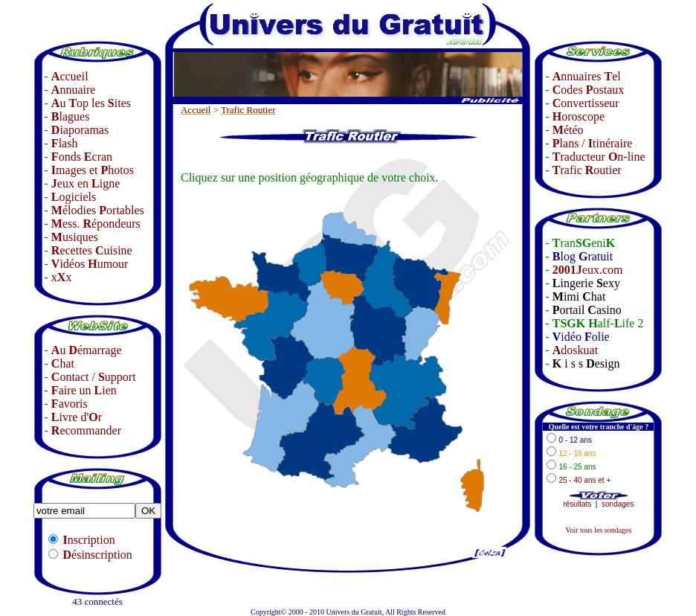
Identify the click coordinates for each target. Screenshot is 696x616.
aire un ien (84, 390)
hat (63, 363)
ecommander (86, 430)
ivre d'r (77, 417)
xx (62, 277)
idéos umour (90, 264)
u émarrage (87, 350)
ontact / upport (94, 377)
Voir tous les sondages (598, 530)
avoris (70, 404)
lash (65, 143)
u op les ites (91, 103)
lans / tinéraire (593, 143)
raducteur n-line (599, 157)
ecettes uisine (92, 250)
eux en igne (86, 183)
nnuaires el (587, 76)
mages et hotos (93, 170)
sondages (618, 504)
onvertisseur (586, 103)
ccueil (70, 76)
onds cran (82, 157)
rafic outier (587, 170)
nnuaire (74, 90)
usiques (75, 237)
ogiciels (74, 197)
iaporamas (80, 130)
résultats (578, 504)
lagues (71, 116)
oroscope (579, 116)
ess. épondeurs (96, 224)
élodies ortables (98, 210)
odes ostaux (588, 90)
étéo (568, 130)
